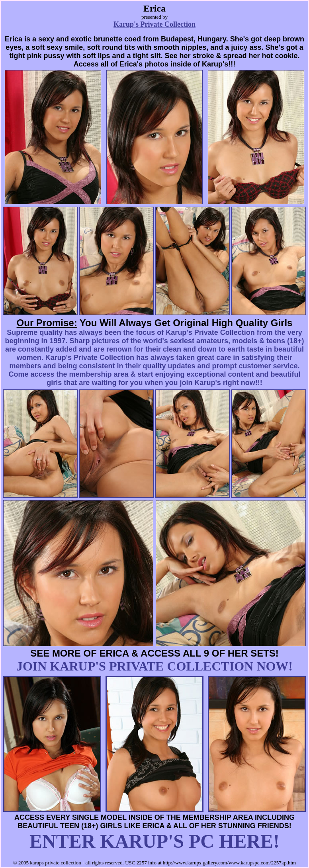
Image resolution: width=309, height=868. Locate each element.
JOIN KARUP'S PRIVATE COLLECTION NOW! (154, 666)
